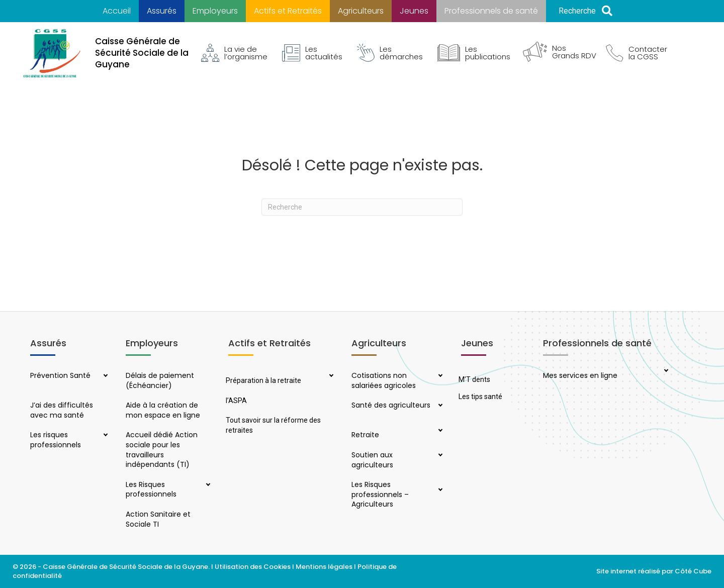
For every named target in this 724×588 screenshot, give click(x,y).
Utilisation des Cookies (253, 567)
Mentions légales (324, 567)
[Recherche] (362, 207)
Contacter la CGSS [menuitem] (637, 53)
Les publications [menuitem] (474, 53)
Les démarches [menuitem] (390, 53)
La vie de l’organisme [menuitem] (234, 53)
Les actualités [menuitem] (312, 53)
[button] (585, 11)
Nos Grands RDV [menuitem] (560, 52)
